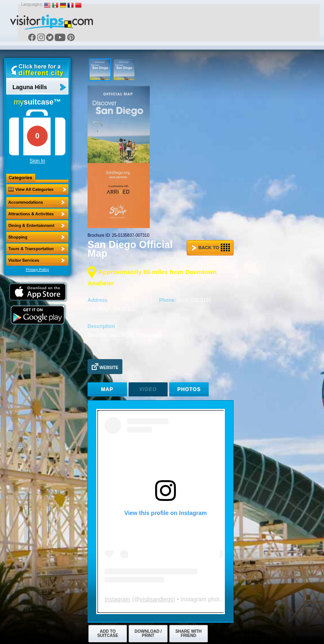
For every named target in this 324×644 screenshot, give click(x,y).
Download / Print (148, 633)
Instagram (117, 599)
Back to (211, 248)
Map (107, 389)
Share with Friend (189, 633)
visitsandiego (157, 599)
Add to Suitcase (108, 633)
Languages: (32, 4)
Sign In (37, 161)
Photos (189, 389)
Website (105, 367)
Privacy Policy (37, 270)
